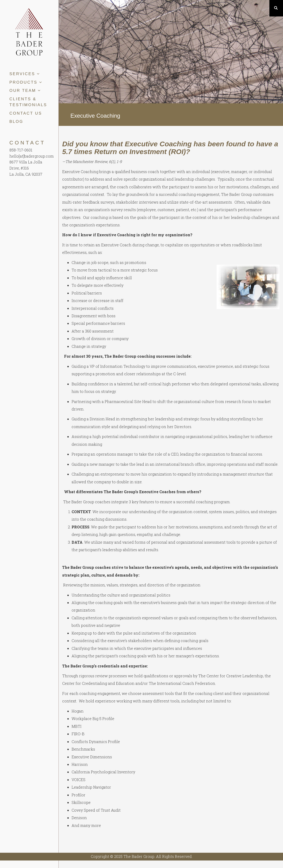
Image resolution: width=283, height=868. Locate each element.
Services (25, 74)
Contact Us (26, 113)
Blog (16, 122)
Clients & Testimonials (28, 102)
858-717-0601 (21, 150)
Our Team (25, 91)
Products (26, 82)
